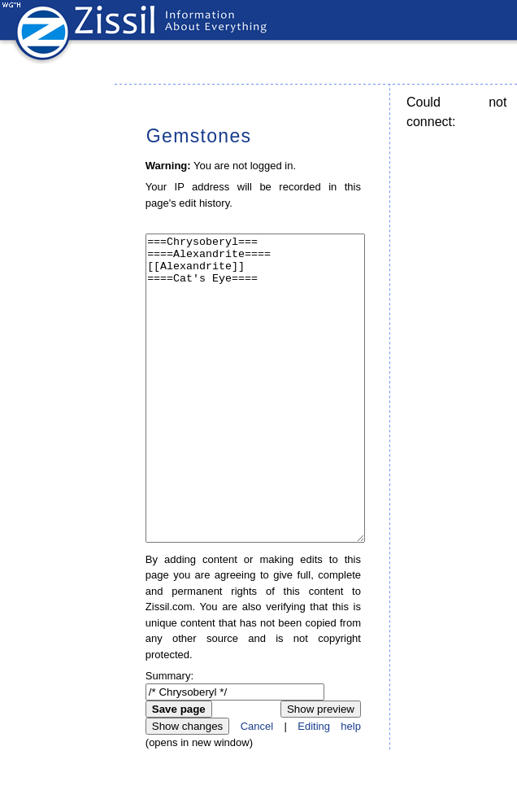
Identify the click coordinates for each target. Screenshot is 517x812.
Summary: (169, 737)
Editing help (329, 787)
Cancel (257, 787)
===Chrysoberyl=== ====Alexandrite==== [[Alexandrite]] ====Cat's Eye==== (255, 419)
